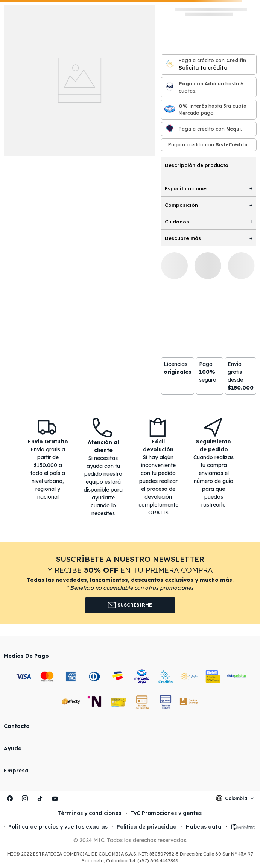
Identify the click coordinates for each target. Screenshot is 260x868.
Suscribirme (130, 605)
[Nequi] (170, 129)
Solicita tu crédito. (204, 68)
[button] (130, 583)
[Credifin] (170, 64)
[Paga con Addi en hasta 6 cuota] (170, 87)
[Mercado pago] (170, 110)
